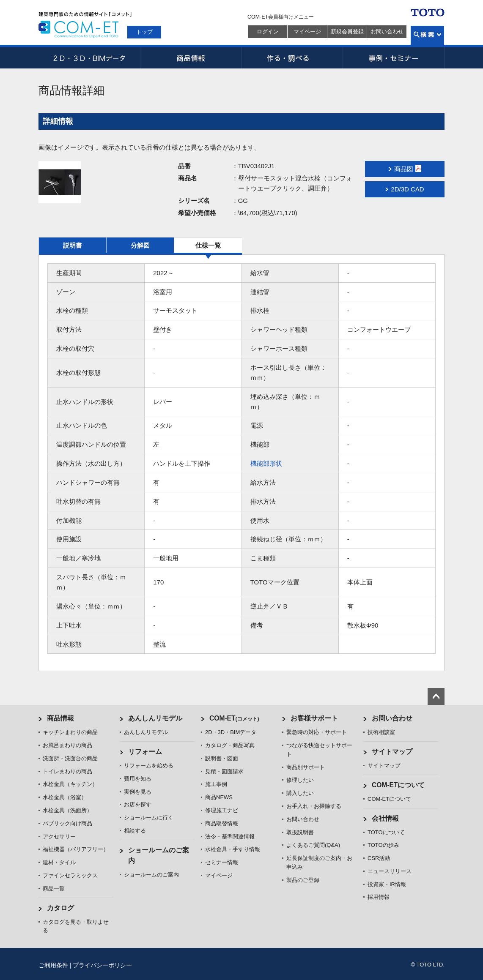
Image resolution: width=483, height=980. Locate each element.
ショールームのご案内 (151, 875)
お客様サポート (314, 718)
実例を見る (138, 792)
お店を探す (138, 804)
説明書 (73, 245)
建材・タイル (59, 862)
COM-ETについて (398, 785)
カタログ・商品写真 (230, 745)
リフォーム (145, 752)
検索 (427, 35)
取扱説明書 (300, 832)
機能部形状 (266, 463)
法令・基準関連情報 (230, 837)
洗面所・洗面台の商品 (70, 758)
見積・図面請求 (224, 771)
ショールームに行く (149, 818)
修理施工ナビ (222, 810)
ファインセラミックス (70, 875)
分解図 (140, 245)
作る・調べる (292, 58)
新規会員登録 (347, 31)
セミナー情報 (222, 862)
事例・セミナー (394, 58)
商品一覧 (54, 889)
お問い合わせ (387, 31)
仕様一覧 (208, 245)
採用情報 (379, 897)
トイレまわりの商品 (67, 771)
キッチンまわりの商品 (70, 732)
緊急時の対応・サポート (317, 732)
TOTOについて (386, 832)
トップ (144, 32)
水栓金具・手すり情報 (233, 849)
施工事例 (216, 784)
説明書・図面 (222, 758)
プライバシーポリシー (102, 965)
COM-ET (234, 718)
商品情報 (191, 58)
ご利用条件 (53, 965)
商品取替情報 (222, 823)
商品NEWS (219, 797)
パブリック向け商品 (67, 823)
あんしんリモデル (155, 718)
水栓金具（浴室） (65, 797)
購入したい (300, 793)
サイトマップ (392, 752)
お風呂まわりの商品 (67, 745)
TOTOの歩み (383, 845)
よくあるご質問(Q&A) (313, 845)
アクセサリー (59, 837)
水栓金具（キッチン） (70, 784)
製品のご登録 (303, 880)
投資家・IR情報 (387, 884)
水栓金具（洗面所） (67, 810)
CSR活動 (379, 858)
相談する (135, 831)
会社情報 (385, 818)
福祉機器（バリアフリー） (76, 849)
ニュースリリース (390, 871)
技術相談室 (381, 732)
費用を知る (138, 779)
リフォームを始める (149, 766)
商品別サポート (306, 767)
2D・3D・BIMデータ (89, 58)
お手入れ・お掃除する (314, 806)
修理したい (300, 780)
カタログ (60, 908)
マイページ (307, 31)
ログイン (268, 31)
